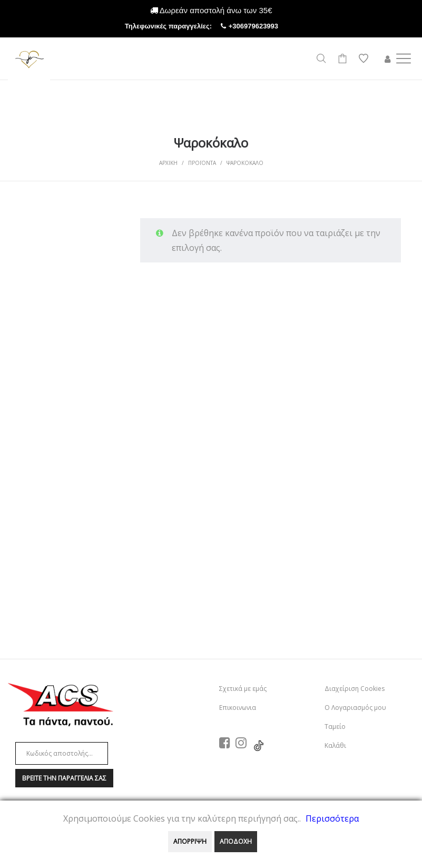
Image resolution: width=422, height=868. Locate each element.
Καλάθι (335, 745)
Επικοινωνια (238, 708)
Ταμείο (335, 726)
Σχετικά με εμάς (243, 689)
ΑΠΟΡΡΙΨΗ (190, 841)
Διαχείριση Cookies (355, 689)
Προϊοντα (202, 163)
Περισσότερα (332, 818)
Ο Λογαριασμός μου (355, 708)
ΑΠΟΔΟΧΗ (236, 841)
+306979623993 (263, 26)
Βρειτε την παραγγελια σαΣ (64, 778)
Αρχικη (168, 163)
